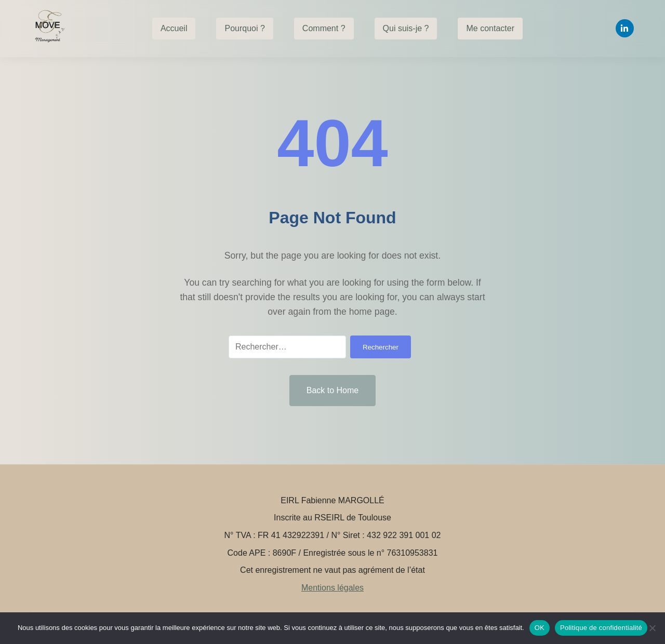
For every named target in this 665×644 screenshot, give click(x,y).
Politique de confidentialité (601, 628)
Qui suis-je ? (406, 28)
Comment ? (324, 28)
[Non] (652, 628)
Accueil (174, 28)
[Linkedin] (625, 28)
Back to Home (332, 390)
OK (540, 628)
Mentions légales (332, 588)
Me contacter (490, 28)
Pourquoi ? (244, 28)
